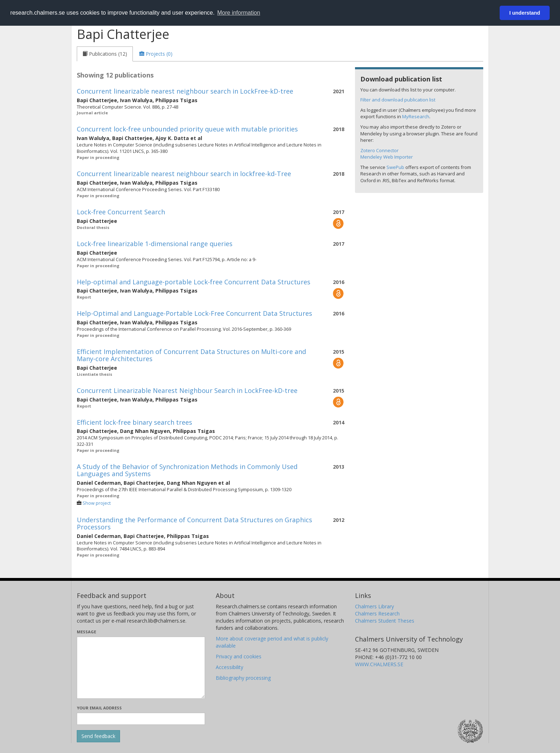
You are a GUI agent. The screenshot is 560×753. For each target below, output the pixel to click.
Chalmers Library (374, 606)
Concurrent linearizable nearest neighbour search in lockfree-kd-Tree (184, 174)
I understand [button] (525, 13)
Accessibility (229, 667)
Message (86, 632)
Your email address (99, 708)
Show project (97, 503)
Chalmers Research (377, 614)
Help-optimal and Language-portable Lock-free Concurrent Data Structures (194, 282)
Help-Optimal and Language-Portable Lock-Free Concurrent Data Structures (194, 313)
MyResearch (416, 116)
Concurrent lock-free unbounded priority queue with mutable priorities (187, 129)
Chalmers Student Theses (385, 621)
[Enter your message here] (141, 668)
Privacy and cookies (239, 656)
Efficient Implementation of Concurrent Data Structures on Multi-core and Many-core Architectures (191, 355)
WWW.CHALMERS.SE (379, 664)
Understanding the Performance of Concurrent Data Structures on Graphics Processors (194, 523)
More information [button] (239, 13)
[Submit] (98, 736)
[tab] (105, 54)
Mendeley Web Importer (387, 157)
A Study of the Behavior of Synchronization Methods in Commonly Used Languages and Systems (187, 470)
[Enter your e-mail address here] (141, 719)
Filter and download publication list (398, 100)
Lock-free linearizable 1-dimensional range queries (155, 244)
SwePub (395, 167)
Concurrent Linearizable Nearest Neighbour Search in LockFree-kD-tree (187, 390)
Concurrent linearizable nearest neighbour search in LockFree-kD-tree (185, 91)
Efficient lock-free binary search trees (134, 422)
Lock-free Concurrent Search (121, 212)
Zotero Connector (379, 150)
